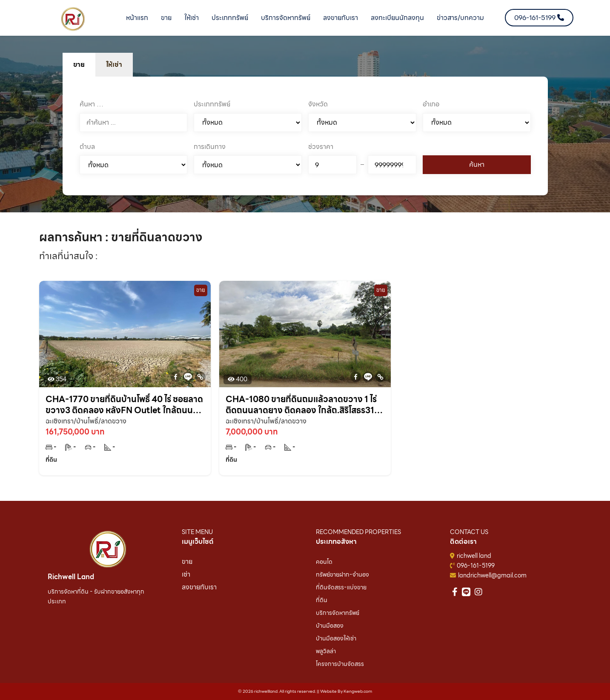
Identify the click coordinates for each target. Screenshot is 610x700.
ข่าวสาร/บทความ (460, 18)
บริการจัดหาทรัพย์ (286, 18)
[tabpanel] (305, 136)
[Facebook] (176, 377)
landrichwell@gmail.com (492, 575)
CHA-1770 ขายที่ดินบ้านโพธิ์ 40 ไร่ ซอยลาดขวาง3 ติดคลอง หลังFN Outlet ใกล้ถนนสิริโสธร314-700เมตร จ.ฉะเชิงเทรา (124, 405)
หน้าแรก (137, 18)
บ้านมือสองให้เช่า (336, 638)
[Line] (188, 377)
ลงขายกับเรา (341, 18)
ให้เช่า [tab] (114, 64)
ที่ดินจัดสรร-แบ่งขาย (341, 587)
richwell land (474, 556)
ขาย (166, 18)
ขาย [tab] (79, 64)
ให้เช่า (192, 18)
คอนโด (324, 562)
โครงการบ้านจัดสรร (340, 664)
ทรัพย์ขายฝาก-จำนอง (342, 574)
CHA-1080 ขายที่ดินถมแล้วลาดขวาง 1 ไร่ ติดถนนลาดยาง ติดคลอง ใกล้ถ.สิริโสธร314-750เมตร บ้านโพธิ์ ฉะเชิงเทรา (305, 405)
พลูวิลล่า (326, 651)
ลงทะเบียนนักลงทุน (397, 18)
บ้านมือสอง (330, 626)
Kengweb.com (358, 691)
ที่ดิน (322, 600)
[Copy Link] (200, 377)
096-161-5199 (476, 566)
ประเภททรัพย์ (230, 18)
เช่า (186, 574)
